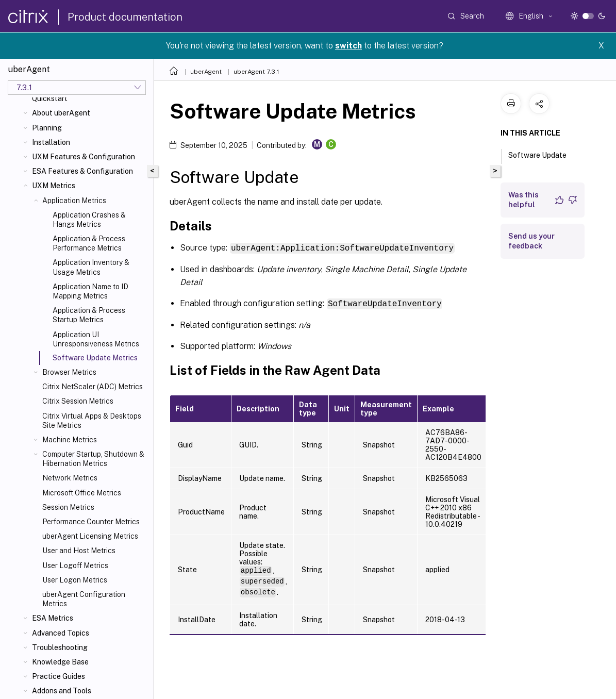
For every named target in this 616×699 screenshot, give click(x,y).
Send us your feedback (531, 241)
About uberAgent (61, 113)
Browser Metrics (69, 372)
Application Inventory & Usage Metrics (91, 267)
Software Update (543, 154)
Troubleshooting (60, 647)
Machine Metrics (70, 440)
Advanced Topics (61, 633)
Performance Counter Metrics (91, 522)
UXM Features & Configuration (84, 157)
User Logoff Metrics (75, 565)
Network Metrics (70, 478)
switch (348, 46)
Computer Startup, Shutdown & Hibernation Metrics (93, 459)
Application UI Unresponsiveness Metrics (96, 339)
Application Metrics (74, 201)
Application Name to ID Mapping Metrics (90, 291)
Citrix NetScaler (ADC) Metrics (93, 387)
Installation (51, 142)
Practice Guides (59, 676)
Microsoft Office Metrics (82, 493)
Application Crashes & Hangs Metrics (89, 220)
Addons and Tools (62, 691)
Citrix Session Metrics (78, 401)
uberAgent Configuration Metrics (84, 599)
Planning (47, 128)
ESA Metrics (53, 618)
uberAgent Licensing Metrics (90, 536)
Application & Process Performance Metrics (89, 243)
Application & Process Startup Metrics (89, 315)
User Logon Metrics (75, 580)
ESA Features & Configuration (82, 171)
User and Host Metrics (79, 551)
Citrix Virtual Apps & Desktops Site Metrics (92, 421)
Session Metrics (68, 507)
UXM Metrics (54, 186)
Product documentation (125, 17)
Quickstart (50, 98)
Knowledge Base (60, 662)
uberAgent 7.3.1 (256, 72)
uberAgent (206, 72)
